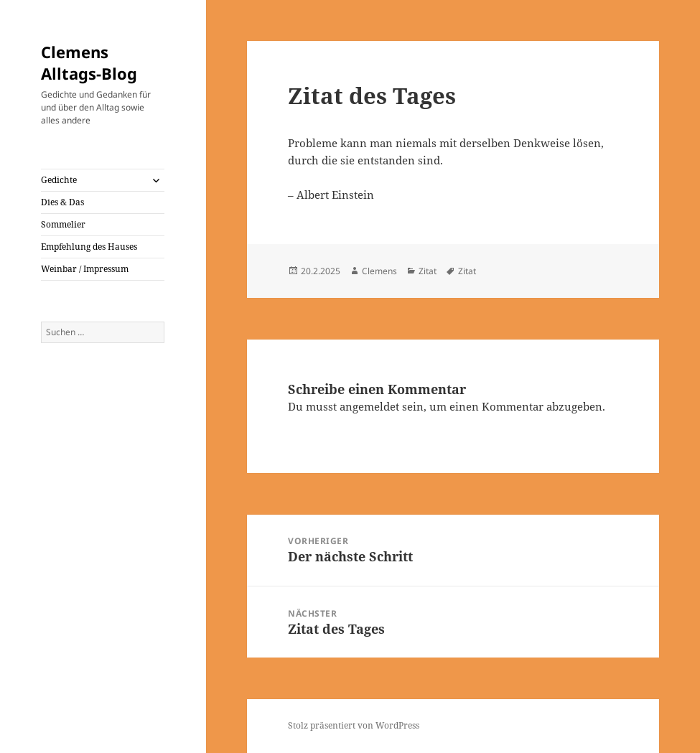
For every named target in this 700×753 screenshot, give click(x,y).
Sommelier (63, 224)
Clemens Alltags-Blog (89, 62)
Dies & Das (62, 202)
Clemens (379, 271)
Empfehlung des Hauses (89, 247)
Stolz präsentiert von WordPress (354, 725)
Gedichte (59, 180)
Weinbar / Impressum (85, 269)
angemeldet (369, 406)
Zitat (428, 271)
